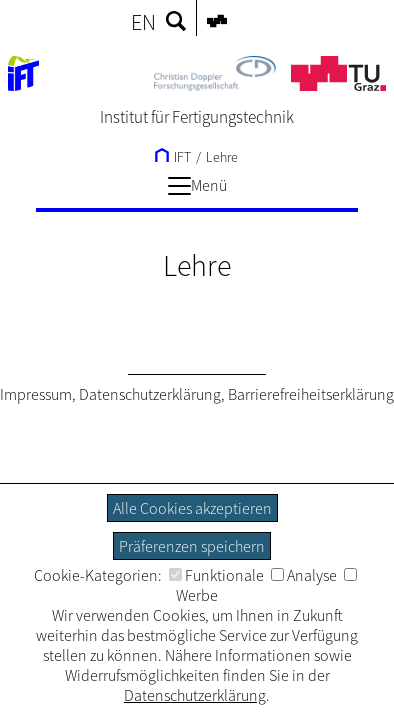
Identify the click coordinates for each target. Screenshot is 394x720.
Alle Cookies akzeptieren (192, 508)
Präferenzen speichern (192, 546)
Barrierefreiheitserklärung (311, 394)
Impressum (36, 394)
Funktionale (216, 575)
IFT (173, 157)
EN (143, 22)
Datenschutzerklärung (150, 394)
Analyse (304, 575)
